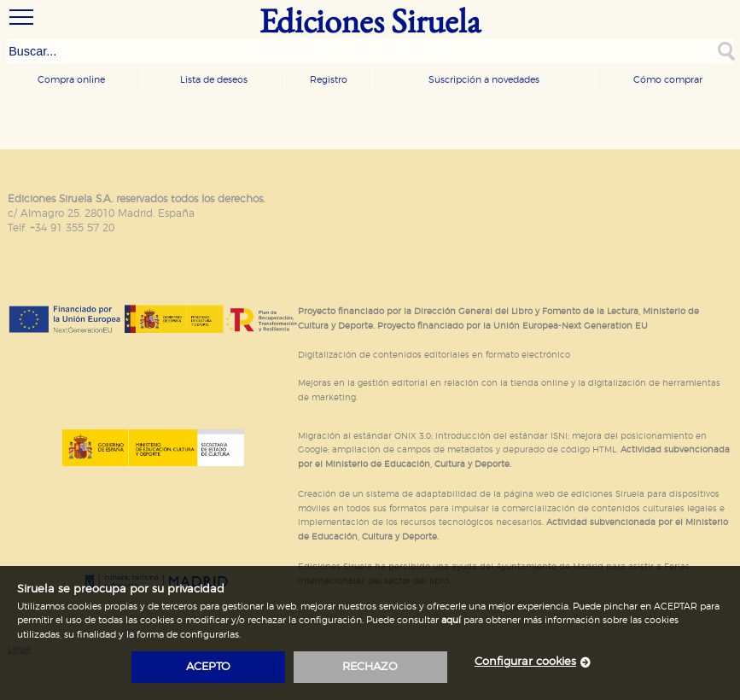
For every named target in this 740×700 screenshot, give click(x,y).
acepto (208, 667)
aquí (451, 620)
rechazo (370, 667)
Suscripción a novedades (484, 80)
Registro (329, 80)
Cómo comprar (668, 80)
